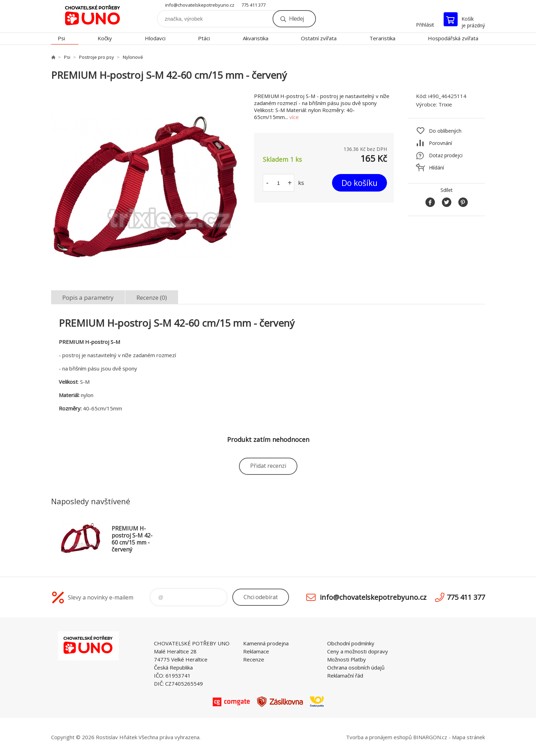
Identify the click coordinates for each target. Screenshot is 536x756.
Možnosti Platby (347, 659)
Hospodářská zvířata (453, 38)
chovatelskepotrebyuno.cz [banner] (93, 16)
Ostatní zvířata (319, 38)
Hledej (296, 19)
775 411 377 (253, 5)
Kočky (105, 38)
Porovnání (440, 143)
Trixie (445, 104)
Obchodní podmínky (351, 643)
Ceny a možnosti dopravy (358, 651)
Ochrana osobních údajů (356, 667)
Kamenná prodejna (266, 643)
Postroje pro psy (97, 57)
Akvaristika (256, 38)
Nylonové (133, 57)
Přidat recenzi (268, 466)
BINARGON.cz (430, 737)
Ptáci (204, 38)
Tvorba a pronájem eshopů (379, 737)
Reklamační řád (345, 675)
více (294, 117)
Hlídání (436, 168)
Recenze (254, 659)
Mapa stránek (468, 737)
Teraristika (382, 38)
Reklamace (256, 651)
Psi (61, 38)
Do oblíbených (445, 131)
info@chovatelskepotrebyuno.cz (200, 5)
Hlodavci (155, 38)
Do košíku (359, 183)
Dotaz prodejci (446, 155)
